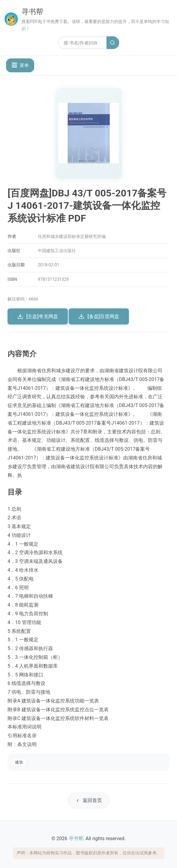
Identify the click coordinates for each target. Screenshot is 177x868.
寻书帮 (32, 12)
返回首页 (89, 800)
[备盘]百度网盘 (99, 316)
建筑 (19, 762)
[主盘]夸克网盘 (38, 316)
